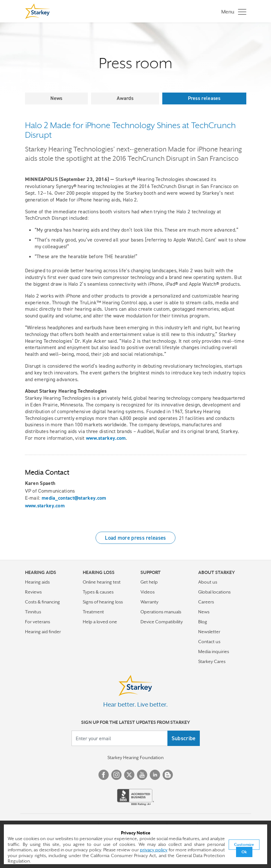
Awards (125, 98)
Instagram (116, 775)
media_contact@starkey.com (74, 498)
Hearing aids (37, 582)
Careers (206, 602)
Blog (203, 622)
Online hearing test (102, 582)
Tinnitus (33, 612)
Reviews (33, 592)
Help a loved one (100, 622)
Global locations (214, 592)
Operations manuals (161, 612)
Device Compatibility (162, 622)
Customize (244, 845)
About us (208, 582)
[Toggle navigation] (232, 11)
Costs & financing (42, 602)
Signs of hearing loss (103, 602)
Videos (148, 592)
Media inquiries (214, 651)
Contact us (209, 642)
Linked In (155, 775)
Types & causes (98, 592)
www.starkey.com (106, 438)
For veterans (38, 622)
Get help (149, 582)
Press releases (204, 98)
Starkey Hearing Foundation (135, 757)
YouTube (142, 775)
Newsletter (209, 632)
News (56, 98)
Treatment (93, 612)
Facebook (104, 775)
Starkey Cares (212, 661)
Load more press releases (135, 538)
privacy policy (154, 850)
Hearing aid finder (43, 632)
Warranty (149, 602)
